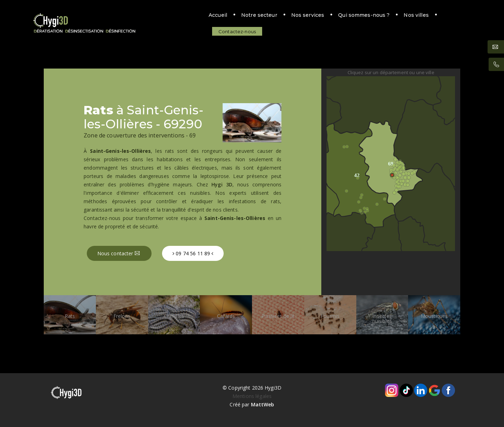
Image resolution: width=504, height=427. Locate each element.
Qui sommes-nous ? (323, 16)
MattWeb (263, 404)
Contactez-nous (430, 16)
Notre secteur (218, 16)
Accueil (177, 16)
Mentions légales (252, 396)
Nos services (267, 16)
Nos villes (375, 16)
